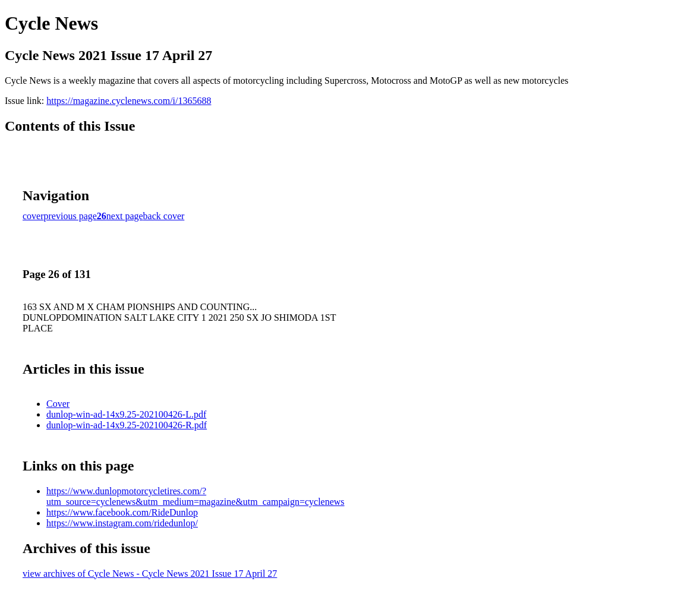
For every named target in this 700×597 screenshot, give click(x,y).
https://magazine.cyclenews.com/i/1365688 (129, 101)
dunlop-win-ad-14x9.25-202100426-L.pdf (126, 414)
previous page (70, 216)
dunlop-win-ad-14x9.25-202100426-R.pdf (127, 425)
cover (33, 216)
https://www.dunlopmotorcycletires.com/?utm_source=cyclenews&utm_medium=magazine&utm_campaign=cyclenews (196, 496)
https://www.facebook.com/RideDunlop (122, 512)
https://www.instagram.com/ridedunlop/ (122, 523)
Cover (58, 404)
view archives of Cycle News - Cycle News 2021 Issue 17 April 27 (150, 574)
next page (125, 216)
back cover (164, 216)
